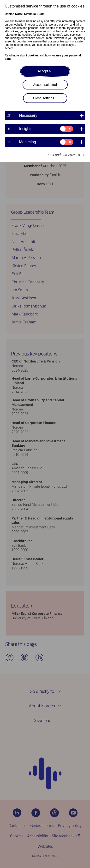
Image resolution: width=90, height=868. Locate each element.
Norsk (19, 14)
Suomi (41, 14)
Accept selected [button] (45, 85)
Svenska (30, 14)
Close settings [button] (44, 98)
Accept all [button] (45, 71)
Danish (10, 14)
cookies (33, 55)
